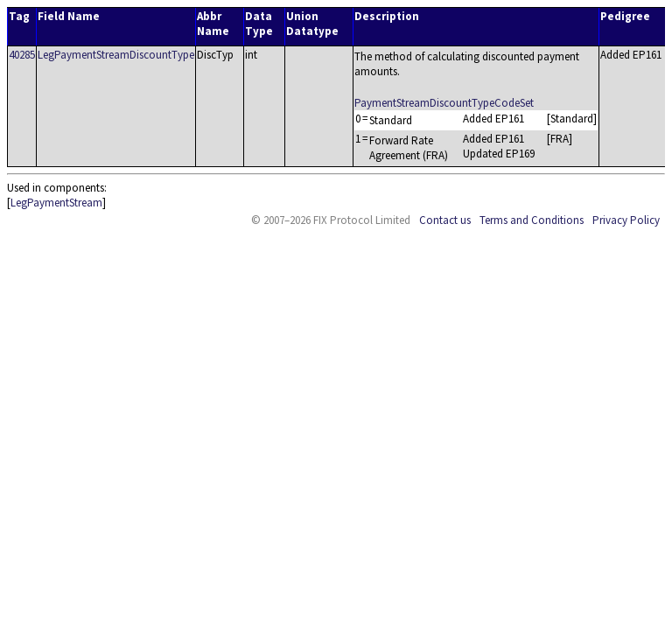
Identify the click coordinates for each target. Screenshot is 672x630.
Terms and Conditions (532, 220)
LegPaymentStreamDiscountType (116, 55)
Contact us (445, 220)
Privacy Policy (626, 220)
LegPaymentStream (56, 203)
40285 (22, 55)
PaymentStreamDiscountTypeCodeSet (444, 103)
